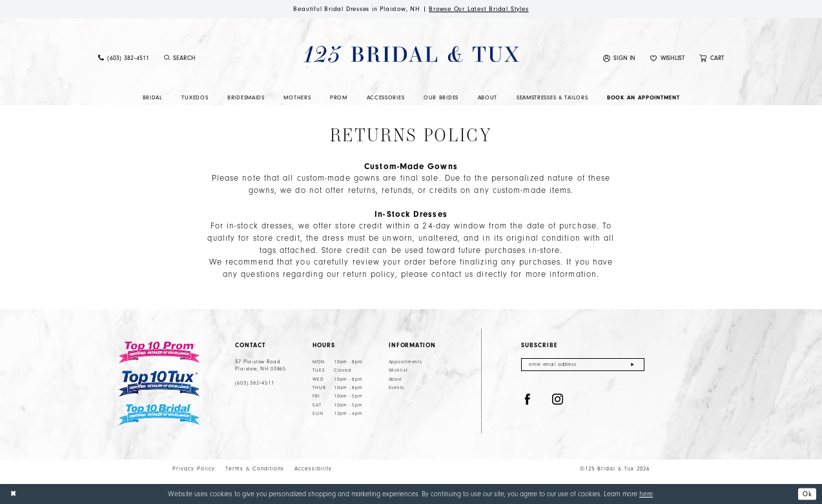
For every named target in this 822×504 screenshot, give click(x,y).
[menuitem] (123, 59)
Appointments (406, 362)
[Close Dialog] (14, 494)
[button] (620, 59)
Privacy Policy (194, 469)
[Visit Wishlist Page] (668, 59)
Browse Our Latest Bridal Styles (481, 9)
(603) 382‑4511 (254, 384)
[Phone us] (123, 59)
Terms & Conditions (255, 469)
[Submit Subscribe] (632, 365)
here (646, 494)
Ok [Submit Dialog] (807, 493)
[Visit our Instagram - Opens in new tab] (558, 400)
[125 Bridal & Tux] (411, 55)
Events (396, 388)
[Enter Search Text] (214, 59)
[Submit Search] (167, 59)
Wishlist (398, 371)
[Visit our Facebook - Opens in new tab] (528, 400)
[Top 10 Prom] (159, 352)
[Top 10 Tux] (159, 384)
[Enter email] (583, 365)
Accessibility (313, 469)
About (396, 379)
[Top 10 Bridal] (159, 415)
